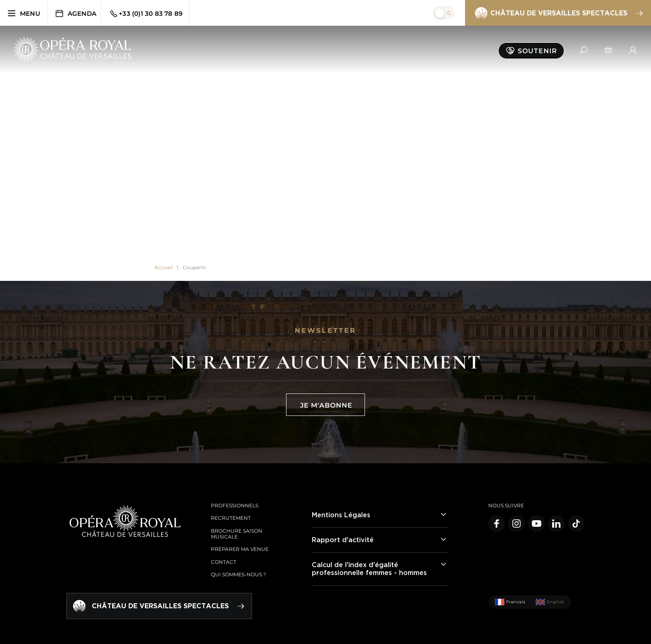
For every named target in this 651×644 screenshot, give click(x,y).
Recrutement (231, 518)
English (550, 602)
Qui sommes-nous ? (239, 574)
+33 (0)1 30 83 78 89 (146, 14)
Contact (224, 562)
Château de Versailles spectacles (558, 13)
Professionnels (235, 505)
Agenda (75, 13)
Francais (510, 602)
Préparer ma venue (240, 549)
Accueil (164, 268)
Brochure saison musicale (237, 534)
